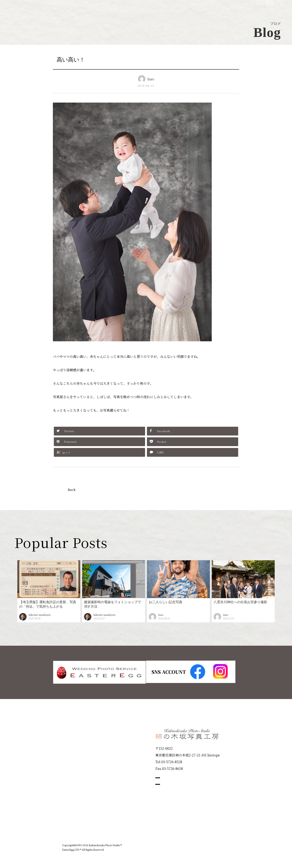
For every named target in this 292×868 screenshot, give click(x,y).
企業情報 (180, 824)
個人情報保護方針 (219, 824)
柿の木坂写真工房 (34, 7)
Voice (69, 795)
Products (73, 754)
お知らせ (197, 824)
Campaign (74, 781)
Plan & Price (77, 728)
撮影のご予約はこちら (183, 777)
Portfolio (73, 768)
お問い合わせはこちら (183, 794)
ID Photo (73, 741)
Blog (68, 808)
